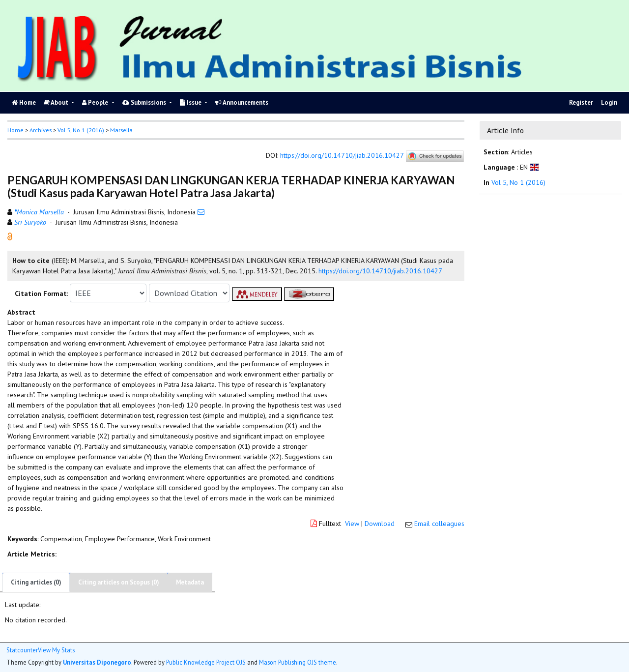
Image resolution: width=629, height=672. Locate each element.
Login (609, 102)
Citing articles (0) (36, 582)
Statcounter (22, 650)
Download (380, 524)
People (96, 102)
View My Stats (56, 650)
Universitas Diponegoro (97, 662)
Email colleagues (439, 524)
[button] (10, 236)
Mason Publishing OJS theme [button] (298, 662)
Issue (191, 102)
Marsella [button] (121, 130)
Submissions (145, 102)
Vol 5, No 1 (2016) (81, 130)
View (352, 524)
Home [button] (15, 130)
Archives (41, 130)
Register (581, 102)
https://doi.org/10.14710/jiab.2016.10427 (342, 156)
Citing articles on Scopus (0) (119, 582)
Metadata (190, 582)
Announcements (242, 102)
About (57, 102)
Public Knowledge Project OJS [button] (206, 662)
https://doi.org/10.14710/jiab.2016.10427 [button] (380, 271)
